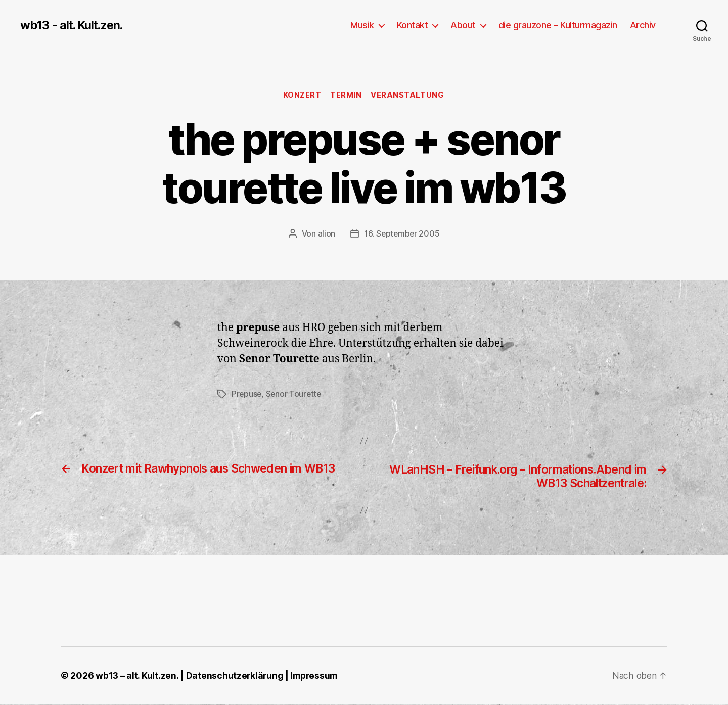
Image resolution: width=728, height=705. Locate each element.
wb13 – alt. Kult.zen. (137, 676)
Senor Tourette (295, 394)
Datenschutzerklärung (235, 676)
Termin (346, 96)
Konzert (301, 96)
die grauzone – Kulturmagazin (558, 25)
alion (326, 234)
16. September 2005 (402, 234)
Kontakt (413, 25)
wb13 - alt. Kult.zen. (73, 25)
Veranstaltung (409, 96)
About (463, 25)
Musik (362, 25)
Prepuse (247, 394)
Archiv (643, 25)
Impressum (316, 676)
